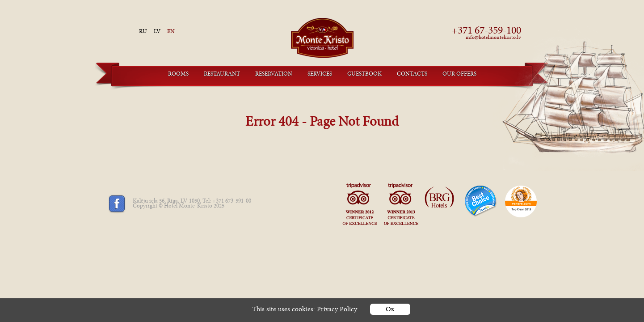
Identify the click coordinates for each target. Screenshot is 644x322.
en (171, 32)
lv (157, 32)
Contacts (412, 74)
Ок (390, 310)
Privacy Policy (337, 310)
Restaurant (222, 74)
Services (320, 74)
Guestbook (364, 74)
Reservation (274, 74)
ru (143, 32)
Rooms (178, 74)
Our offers (459, 74)
